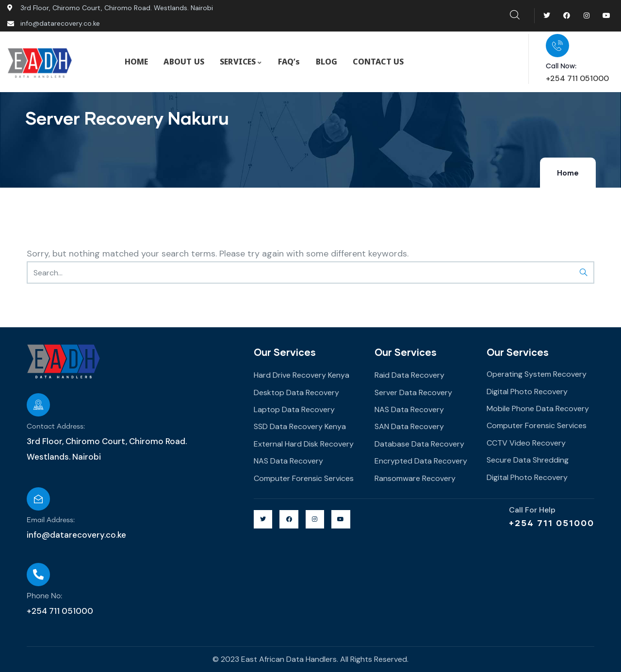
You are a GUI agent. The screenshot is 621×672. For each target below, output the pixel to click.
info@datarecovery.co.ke (76, 535)
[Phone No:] (38, 575)
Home (568, 173)
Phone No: (44, 596)
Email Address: (51, 520)
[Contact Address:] (38, 405)
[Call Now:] (557, 46)
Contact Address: (56, 427)
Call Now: (561, 66)
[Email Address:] (38, 499)
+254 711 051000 (552, 523)
